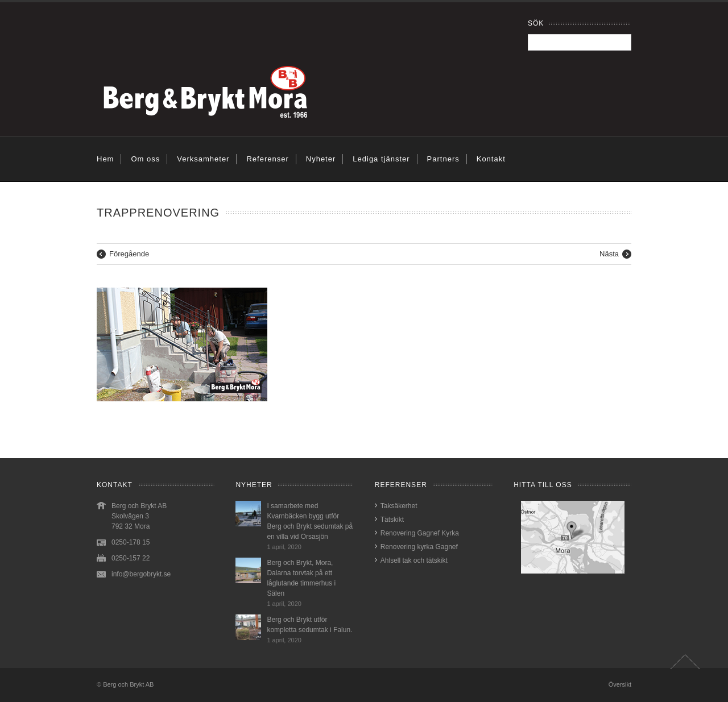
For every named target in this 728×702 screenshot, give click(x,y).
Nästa (609, 254)
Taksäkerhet (399, 506)
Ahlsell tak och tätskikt (414, 560)
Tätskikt (392, 520)
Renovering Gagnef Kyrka (420, 533)
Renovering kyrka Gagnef (419, 547)
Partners (443, 159)
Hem (105, 159)
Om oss (145, 159)
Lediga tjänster (381, 159)
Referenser (267, 159)
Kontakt (491, 159)
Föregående (129, 254)
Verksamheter (203, 159)
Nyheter (321, 159)
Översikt (620, 684)
